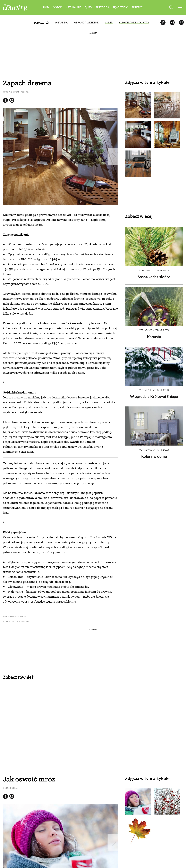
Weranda (61, 23)
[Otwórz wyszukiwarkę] (171, 7)
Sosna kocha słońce (154, 274)
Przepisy (137, 7)
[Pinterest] (181, 23)
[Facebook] (163, 23)
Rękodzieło (120, 7)
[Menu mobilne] (180, 7)
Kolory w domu (154, 454)
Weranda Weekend (86, 23)
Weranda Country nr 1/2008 (154, 268)
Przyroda (102, 7)
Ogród (58, 7)
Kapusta (154, 334)
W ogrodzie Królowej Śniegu (154, 394)
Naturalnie (73, 7)
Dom (46, 7)
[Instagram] (172, 23)
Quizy (88, 7)
